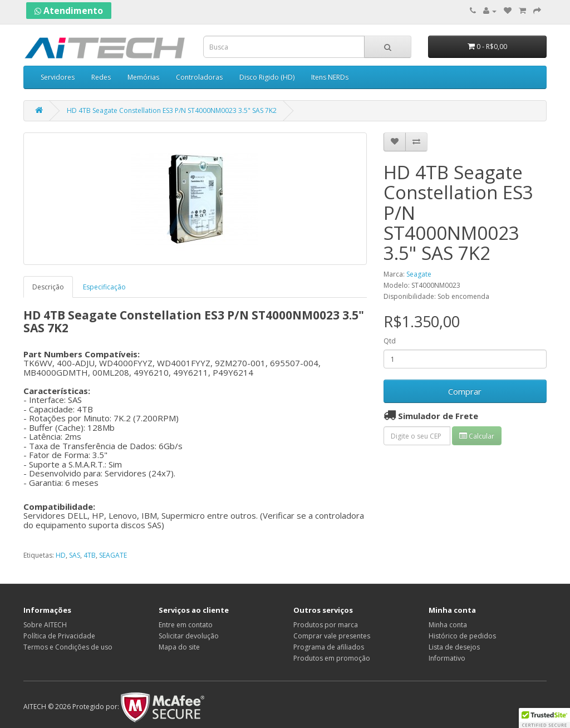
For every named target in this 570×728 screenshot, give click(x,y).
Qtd (390, 341)
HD (61, 555)
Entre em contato (186, 625)
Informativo (447, 658)
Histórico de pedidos (462, 636)
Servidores (58, 77)
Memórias (143, 77)
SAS (75, 555)
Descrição (48, 287)
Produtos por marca (326, 625)
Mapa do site (179, 647)
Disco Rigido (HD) (267, 77)
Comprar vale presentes (332, 636)
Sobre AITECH (45, 625)
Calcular (477, 436)
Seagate (419, 274)
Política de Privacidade (59, 636)
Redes (101, 77)
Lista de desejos (454, 647)
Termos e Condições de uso (68, 647)
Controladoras (199, 77)
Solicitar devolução (189, 636)
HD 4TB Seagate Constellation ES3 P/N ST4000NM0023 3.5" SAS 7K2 (172, 110)
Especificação (104, 287)
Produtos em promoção (332, 658)
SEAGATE (113, 555)
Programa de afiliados (329, 647)
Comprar (465, 391)
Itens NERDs (330, 77)
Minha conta (448, 625)
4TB (90, 555)
